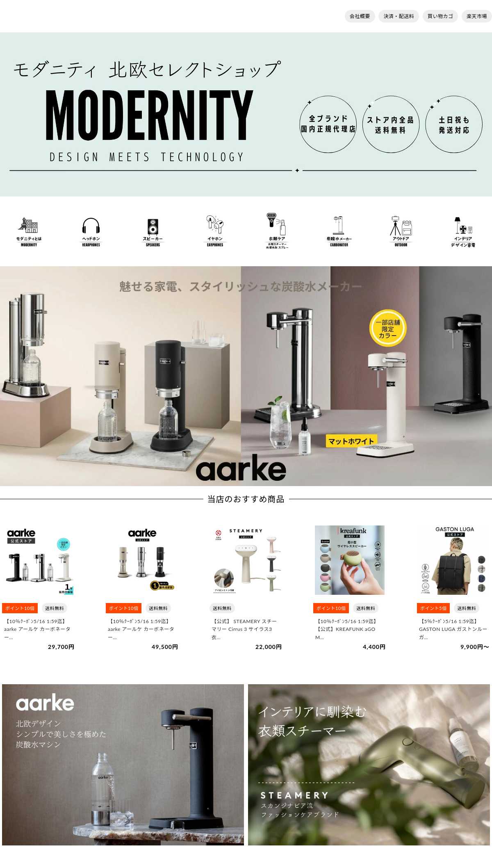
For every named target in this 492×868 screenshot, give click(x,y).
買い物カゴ (441, 16)
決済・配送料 (399, 16)
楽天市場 (477, 16)
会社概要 (360, 16)
